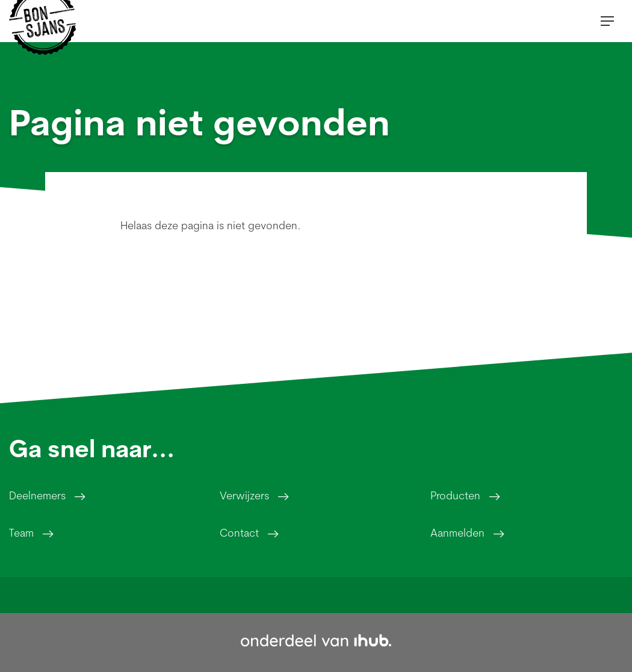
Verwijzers (244, 495)
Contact (239, 533)
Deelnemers (37, 495)
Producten (455, 495)
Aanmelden (457, 533)
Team (21, 533)
